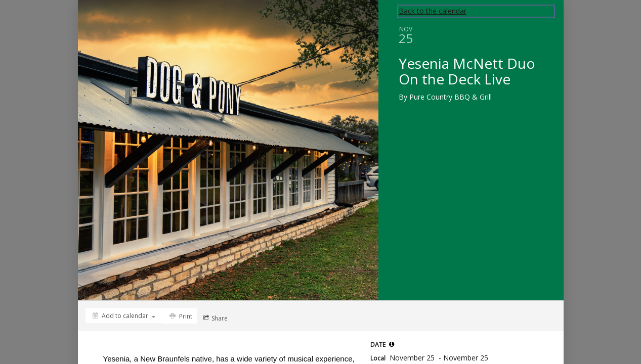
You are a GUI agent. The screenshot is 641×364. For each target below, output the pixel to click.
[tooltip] (392, 344)
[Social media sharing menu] (215, 318)
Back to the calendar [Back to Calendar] (433, 11)
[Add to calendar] (124, 316)
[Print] (180, 316)
